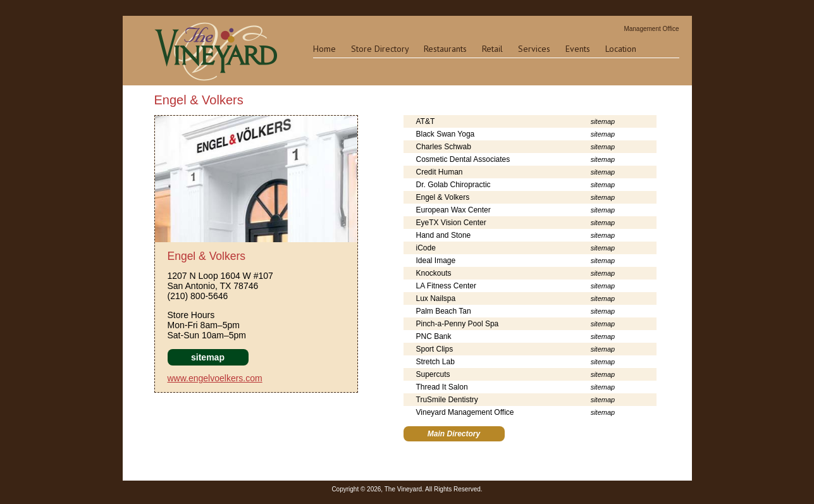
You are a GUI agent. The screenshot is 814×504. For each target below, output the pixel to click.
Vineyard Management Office (465, 412)
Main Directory (454, 434)
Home (324, 49)
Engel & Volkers (443, 197)
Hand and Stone (444, 235)
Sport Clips (435, 349)
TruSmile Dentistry (447, 400)
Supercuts (433, 374)
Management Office (651, 29)
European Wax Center (453, 210)
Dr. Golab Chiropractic (453, 185)
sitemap (208, 357)
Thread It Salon (442, 387)
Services (534, 49)
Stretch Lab (435, 362)
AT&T (426, 121)
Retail (492, 49)
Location (621, 49)
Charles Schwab (444, 147)
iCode (426, 248)
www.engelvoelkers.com (215, 378)
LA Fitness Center (446, 286)
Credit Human (440, 172)
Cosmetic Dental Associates (463, 159)
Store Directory (380, 49)
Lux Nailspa (436, 298)
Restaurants (445, 49)
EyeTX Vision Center (451, 223)
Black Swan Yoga (446, 134)
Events (578, 49)
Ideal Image (436, 261)
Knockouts (434, 273)
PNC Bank (434, 336)
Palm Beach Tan (444, 311)
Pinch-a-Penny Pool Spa (458, 324)
